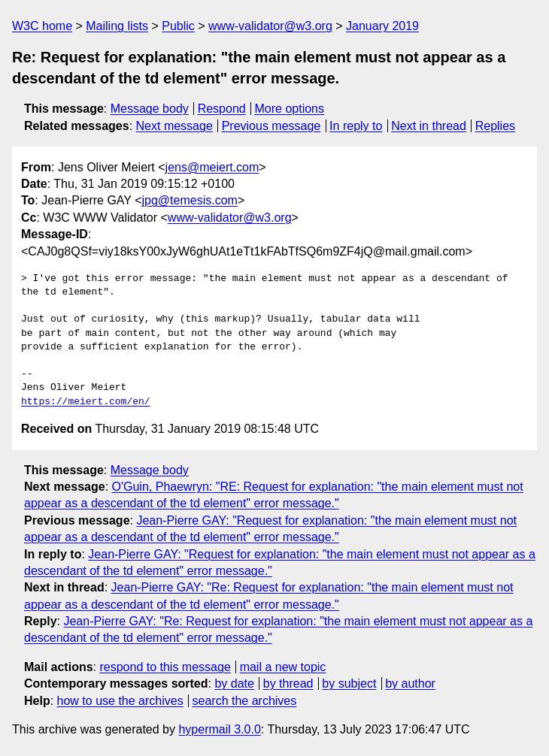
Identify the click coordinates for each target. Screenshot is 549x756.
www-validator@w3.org (270, 26)
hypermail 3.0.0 (219, 729)
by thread (288, 683)
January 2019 (382, 26)
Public (178, 26)
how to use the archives (120, 701)
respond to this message (165, 667)
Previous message (271, 126)
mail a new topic (283, 667)
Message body (150, 109)
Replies (495, 126)
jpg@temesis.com (190, 200)
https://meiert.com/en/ (86, 402)
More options (290, 109)
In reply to (356, 126)
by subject (349, 683)
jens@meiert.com (212, 167)
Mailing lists (117, 26)
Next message (174, 126)
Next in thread (429, 126)
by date (234, 683)
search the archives (245, 701)
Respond (222, 109)
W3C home (42, 26)
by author (410, 683)
